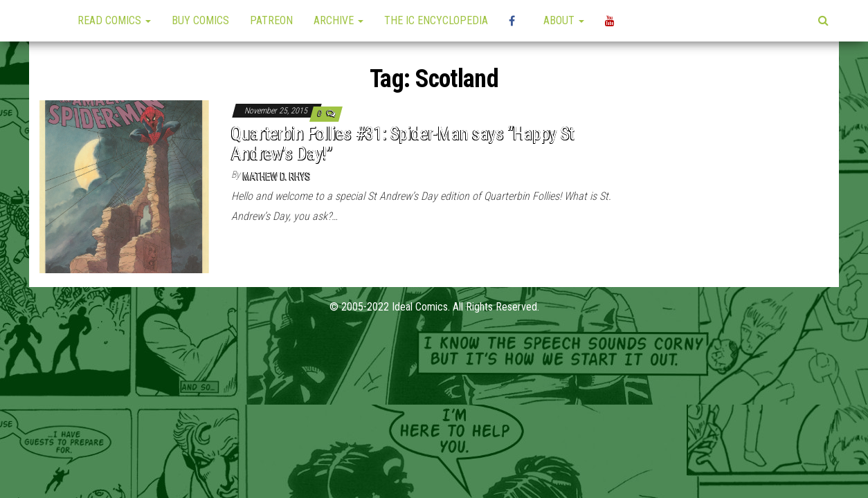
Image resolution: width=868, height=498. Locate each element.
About (564, 20)
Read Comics (114, 20)
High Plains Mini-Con (516, 21)
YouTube (612, 21)
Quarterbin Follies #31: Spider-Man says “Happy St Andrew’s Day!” (403, 144)
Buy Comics (200, 20)
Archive (338, 20)
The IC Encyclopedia (436, 20)
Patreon (271, 20)
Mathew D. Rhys (277, 176)
